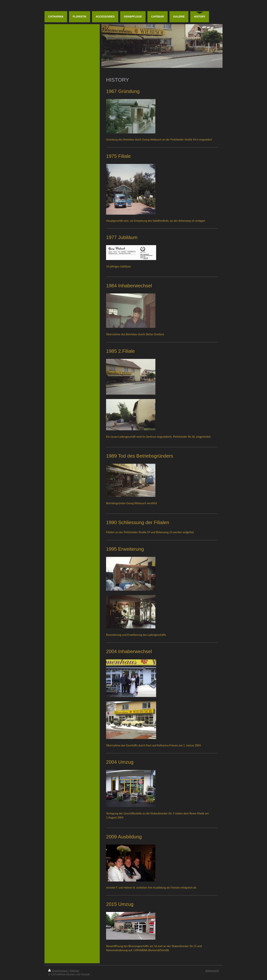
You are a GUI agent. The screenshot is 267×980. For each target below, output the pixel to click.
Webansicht (212, 971)
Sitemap (74, 971)
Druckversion (58, 971)
